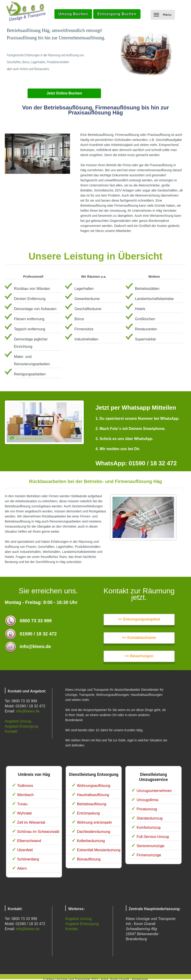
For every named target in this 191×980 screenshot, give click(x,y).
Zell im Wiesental (31, 822)
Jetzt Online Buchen (64, 93)
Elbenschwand (29, 841)
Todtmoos (25, 786)
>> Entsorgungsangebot (139, 619)
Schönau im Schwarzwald (38, 832)
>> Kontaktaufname (139, 638)
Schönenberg (28, 859)
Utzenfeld (25, 850)
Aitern (22, 868)
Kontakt (11, 731)
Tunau (22, 804)
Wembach (25, 795)
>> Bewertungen (139, 656)
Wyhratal (24, 813)
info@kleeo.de (28, 711)
